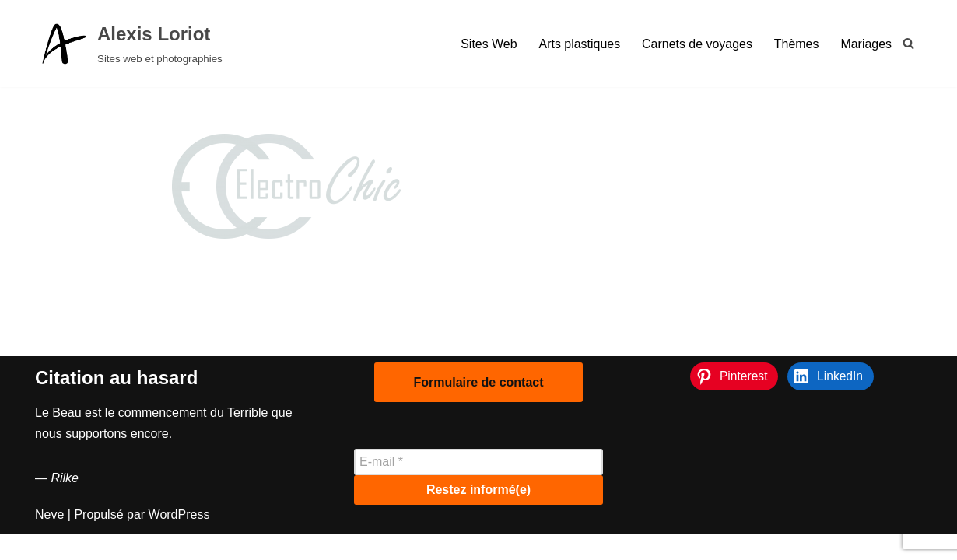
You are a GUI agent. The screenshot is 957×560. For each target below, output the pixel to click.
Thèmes (796, 44)
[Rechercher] (908, 43)
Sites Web (488, 44)
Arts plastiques (578, 44)
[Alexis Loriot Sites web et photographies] (129, 44)
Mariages (866, 44)
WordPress (179, 540)
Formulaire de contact (478, 407)
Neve (49, 540)
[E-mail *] (478, 488)
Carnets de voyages (696, 44)
